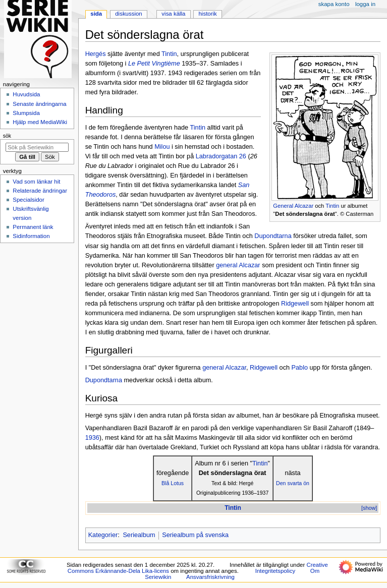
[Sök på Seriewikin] (37, 147)
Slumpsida (26, 113)
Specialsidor (28, 200)
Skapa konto (334, 4)
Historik (208, 14)
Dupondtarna (273, 236)
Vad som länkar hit (36, 182)
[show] (369, 508)
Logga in (365, 4)
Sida (96, 14)
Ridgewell (295, 304)
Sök (7, 136)
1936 (92, 438)
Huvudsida (26, 94)
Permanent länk (33, 227)
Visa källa (173, 14)
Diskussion (128, 14)
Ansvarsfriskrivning (210, 577)
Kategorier (103, 535)
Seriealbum (139, 535)
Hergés (96, 54)
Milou (162, 147)
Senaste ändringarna (39, 104)
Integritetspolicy (275, 571)
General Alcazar (293, 206)
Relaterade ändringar (40, 191)
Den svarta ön (293, 483)
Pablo (300, 368)
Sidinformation (31, 236)
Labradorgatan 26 (221, 156)
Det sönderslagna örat (305, 214)
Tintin (332, 206)
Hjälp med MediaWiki (40, 122)
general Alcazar (238, 265)
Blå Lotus (173, 483)
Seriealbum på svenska (195, 535)
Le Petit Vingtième (154, 64)
